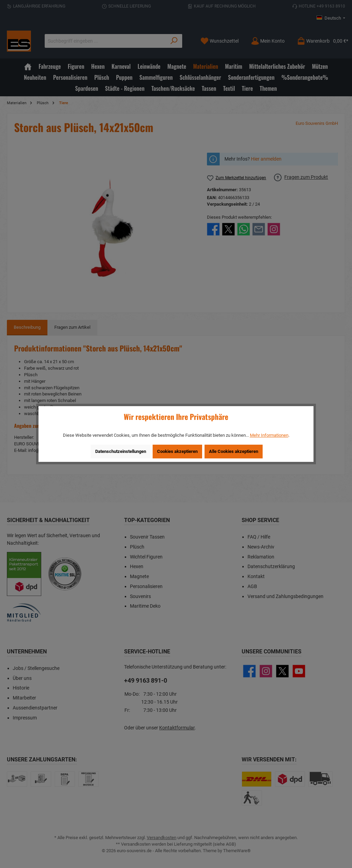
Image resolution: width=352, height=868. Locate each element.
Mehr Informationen (269, 435)
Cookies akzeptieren (177, 451)
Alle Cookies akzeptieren (234, 451)
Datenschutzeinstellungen (121, 451)
